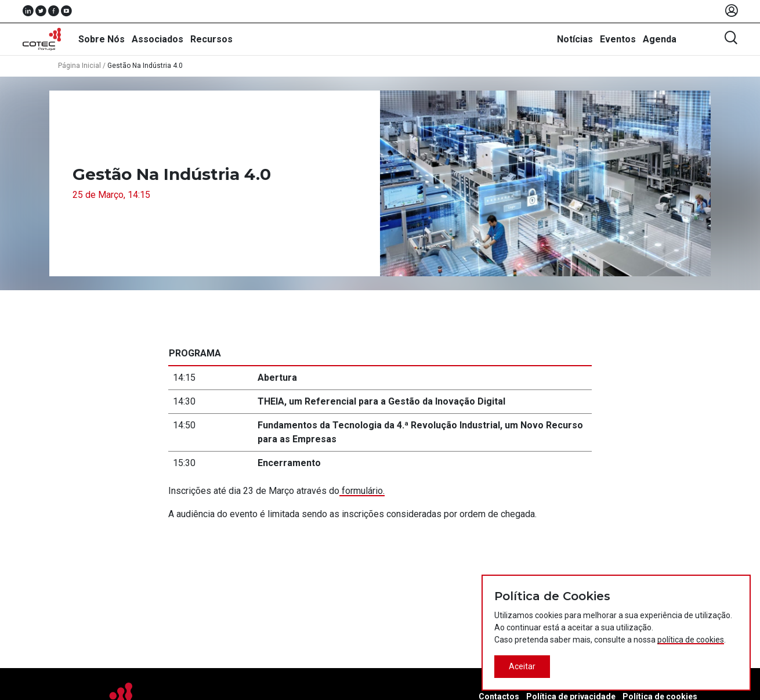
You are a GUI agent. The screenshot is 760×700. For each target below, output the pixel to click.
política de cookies (691, 640)
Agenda (660, 39)
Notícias (575, 39)
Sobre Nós (102, 39)
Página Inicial (79, 66)
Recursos (211, 39)
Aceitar (522, 666)
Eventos (618, 39)
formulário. (362, 491)
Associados (158, 39)
